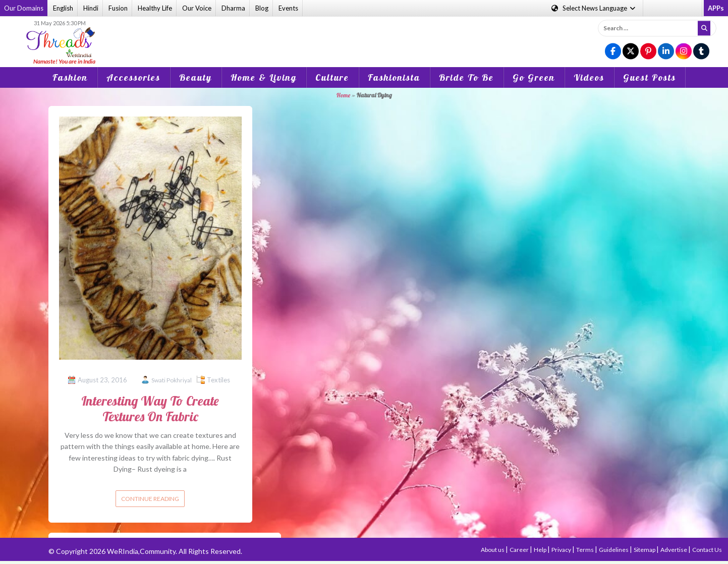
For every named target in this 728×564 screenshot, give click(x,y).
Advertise (674, 550)
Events (288, 8)
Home (343, 95)
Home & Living (264, 77)
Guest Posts (650, 77)
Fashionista (394, 77)
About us (493, 550)
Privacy (562, 550)
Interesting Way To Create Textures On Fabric (150, 409)
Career (520, 550)
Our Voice (197, 8)
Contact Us (707, 550)
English (63, 8)
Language (594, 8)
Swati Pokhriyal (172, 380)
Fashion (70, 77)
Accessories (133, 77)
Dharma (233, 8)
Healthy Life (155, 8)
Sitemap (645, 550)
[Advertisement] (364, 35)
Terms (585, 550)
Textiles (218, 380)
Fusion (118, 8)
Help (541, 550)
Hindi (91, 8)
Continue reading (150, 499)
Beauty (195, 77)
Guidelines (614, 550)
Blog (262, 8)
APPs (716, 8)
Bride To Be (466, 77)
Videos (589, 77)
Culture (332, 77)
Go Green (534, 77)
